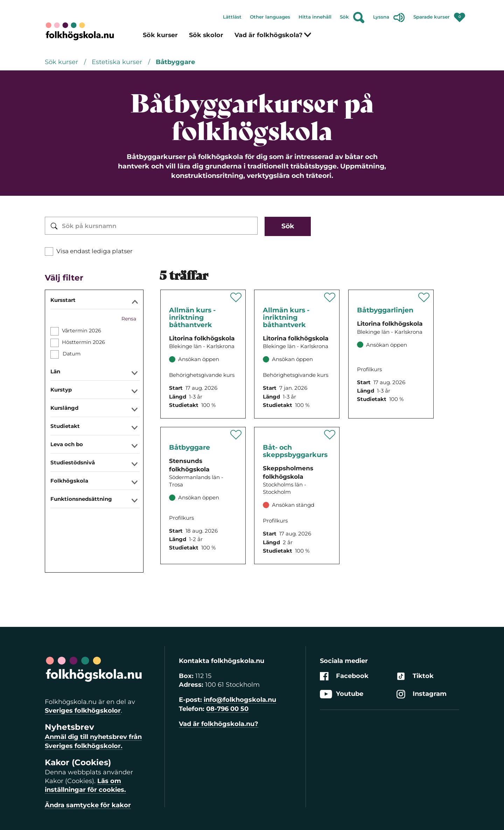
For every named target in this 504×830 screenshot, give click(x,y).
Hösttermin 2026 (83, 342)
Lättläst (232, 17)
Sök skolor (206, 35)
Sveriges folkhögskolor (83, 711)
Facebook (344, 676)
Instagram (422, 694)
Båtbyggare (175, 62)
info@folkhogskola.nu (240, 700)
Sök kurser (160, 35)
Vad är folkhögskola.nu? (219, 724)
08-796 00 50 (227, 709)
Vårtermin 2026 (82, 331)
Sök (352, 18)
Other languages (270, 17)
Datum (71, 354)
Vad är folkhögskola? (273, 35)
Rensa (129, 319)
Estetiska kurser (118, 62)
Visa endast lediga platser (94, 251)
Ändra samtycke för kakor (88, 805)
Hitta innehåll (315, 17)
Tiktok (415, 676)
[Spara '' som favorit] (236, 297)
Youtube (342, 694)
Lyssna (389, 18)
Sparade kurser (439, 15)
